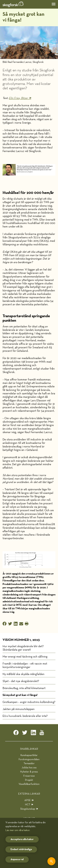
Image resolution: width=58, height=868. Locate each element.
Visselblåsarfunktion (29, 784)
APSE (28, 800)
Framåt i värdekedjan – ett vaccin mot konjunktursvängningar (25, 665)
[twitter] (25, 733)
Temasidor (29, 763)
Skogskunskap (28, 809)
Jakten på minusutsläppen (19, 709)
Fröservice (29, 776)
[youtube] (42, 733)
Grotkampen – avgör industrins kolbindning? (29, 702)
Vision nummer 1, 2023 (21, 640)
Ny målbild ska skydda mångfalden (23, 674)
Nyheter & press (29, 772)
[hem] (13, 4)
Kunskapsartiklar (29, 755)
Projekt (29, 780)
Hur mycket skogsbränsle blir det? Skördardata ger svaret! (23, 648)
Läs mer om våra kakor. (18, 830)
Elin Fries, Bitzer (18, 98)
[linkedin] (33, 733)
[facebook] (16, 733)
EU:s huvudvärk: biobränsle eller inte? (25, 716)
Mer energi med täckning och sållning (25, 657)
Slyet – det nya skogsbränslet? (21, 681)
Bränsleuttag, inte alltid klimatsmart (24, 688)
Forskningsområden (29, 759)
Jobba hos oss (29, 768)
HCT (28, 805)
